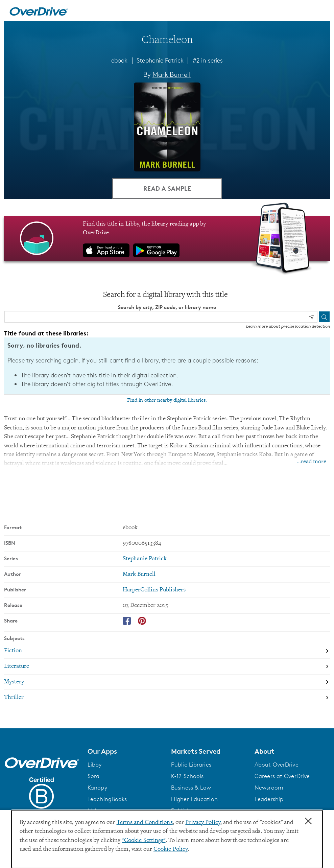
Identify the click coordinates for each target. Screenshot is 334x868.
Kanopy (97, 788)
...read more (312, 462)
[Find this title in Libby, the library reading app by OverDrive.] (167, 238)
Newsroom (269, 788)
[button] (125, 751)
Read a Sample (167, 188)
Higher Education (194, 799)
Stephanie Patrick (160, 60)
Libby (95, 765)
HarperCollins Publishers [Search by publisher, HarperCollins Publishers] (154, 590)
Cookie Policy (171, 849)
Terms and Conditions (145, 823)
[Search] (324, 317)
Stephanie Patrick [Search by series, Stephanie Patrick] (145, 559)
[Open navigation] (321, 11)
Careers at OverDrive (282, 776)
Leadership (269, 799)
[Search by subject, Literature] (167, 666)
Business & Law (191, 788)
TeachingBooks (107, 799)
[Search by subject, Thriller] (167, 698)
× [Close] (308, 821)
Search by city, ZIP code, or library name (167, 307)
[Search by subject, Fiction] (167, 651)
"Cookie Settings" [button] (144, 841)
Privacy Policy (203, 823)
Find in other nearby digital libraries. (167, 400)
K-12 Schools (187, 776)
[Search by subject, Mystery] (167, 682)
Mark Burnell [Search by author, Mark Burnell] (172, 74)
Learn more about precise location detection (288, 326)
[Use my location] (311, 317)
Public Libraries (191, 765)
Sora (93, 776)
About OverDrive (277, 765)
